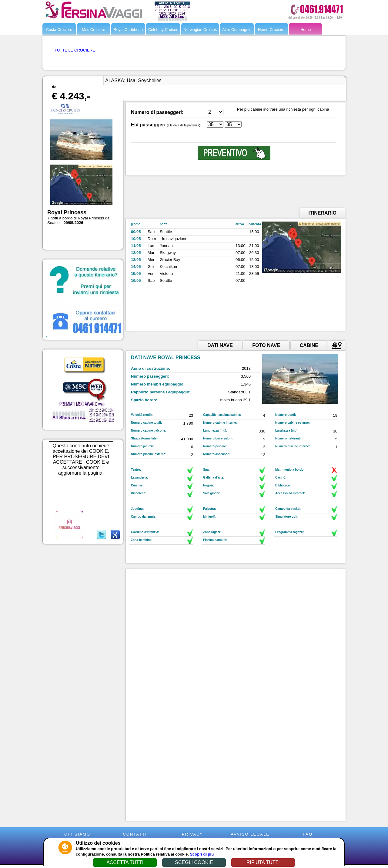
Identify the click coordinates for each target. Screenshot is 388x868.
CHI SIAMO (77, 834)
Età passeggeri (148, 125)
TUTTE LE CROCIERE (75, 50)
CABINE (309, 345)
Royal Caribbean (128, 30)
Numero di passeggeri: (157, 112)
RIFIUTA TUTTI (263, 862)
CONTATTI (135, 834)
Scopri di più (202, 854)
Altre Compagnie (237, 30)
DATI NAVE (220, 345)
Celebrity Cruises (163, 30)
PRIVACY (192, 834)
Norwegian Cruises (200, 30)
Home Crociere (271, 30)
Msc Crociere (94, 30)
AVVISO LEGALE (250, 834)
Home (306, 30)
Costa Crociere (59, 30)
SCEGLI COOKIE (194, 862)
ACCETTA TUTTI (125, 862)
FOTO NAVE (266, 345)
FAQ (308, 834)
